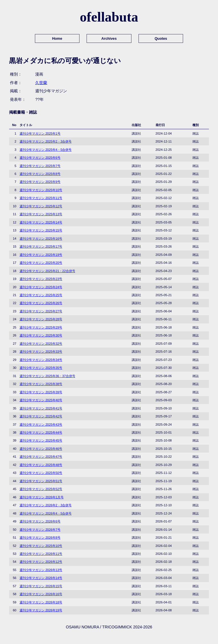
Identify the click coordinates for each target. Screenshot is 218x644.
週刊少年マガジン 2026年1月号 (42, 497)
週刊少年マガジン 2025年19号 (41, 255)
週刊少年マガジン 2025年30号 (41, 335)
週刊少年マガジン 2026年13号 (41, 570)
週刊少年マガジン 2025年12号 (41, 206)
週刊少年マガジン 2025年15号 (41, 230)
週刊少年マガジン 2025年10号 (41, 190)
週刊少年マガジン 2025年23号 (41, 279)
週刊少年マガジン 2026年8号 (40, 538)
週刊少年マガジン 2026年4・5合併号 (46, 513)
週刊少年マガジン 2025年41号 (41, 408)
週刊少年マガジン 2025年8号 (40, 174)
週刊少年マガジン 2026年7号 (40, 530)
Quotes (161, 38)
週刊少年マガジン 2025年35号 (41, 368)
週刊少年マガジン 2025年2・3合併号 (46, 141)
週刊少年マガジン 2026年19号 (41, 610)
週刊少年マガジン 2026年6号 (40, 521)
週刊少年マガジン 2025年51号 (41, 481)
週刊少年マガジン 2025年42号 (41, 416)
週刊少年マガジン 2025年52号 (41, 489)
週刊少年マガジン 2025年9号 (40, 182)
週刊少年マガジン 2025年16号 (41, 239)
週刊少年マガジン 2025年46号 (41, 449)
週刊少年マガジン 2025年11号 (41, 198)
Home (57, 38)
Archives (109, 38)
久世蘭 (41, 83)
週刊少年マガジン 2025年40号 (41, 400)
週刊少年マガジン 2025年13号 (41, 214)
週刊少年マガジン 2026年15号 (41, 586)
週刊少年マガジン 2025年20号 (41, 263)
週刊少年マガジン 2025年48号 (41, 465)
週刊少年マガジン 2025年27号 (41, 311)
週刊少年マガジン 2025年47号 (41, 457)
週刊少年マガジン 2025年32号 (41, 344)
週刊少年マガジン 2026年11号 (41, 554)
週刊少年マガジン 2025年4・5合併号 (46, 150)
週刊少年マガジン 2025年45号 (41, 440)
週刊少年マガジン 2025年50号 (41, 473)
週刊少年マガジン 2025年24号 (41, 287)
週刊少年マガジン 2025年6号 (40, 158)
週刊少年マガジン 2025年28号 (41, 319)
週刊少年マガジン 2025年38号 (41, 384)
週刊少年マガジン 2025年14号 (41, 222)
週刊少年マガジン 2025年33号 (41, 352)
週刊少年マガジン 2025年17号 (41, 246)
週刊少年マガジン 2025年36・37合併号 (47, 376)
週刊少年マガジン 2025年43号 (41, 425)
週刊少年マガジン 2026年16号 (41, 594)
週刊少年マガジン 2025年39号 (41, 392)
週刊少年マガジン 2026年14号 (41, 578)
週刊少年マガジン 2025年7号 (40, 166)
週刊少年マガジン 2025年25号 (41, 295)
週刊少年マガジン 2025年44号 (41, 432)
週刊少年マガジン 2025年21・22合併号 (47, 271)
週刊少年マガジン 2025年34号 (41, 360)
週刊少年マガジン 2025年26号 (41, 303)
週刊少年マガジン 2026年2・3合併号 (46, 505)
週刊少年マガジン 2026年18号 (41, 602)
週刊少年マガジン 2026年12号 (41, 562)
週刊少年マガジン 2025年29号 (41, 327)
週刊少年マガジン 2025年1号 (40, 133)
